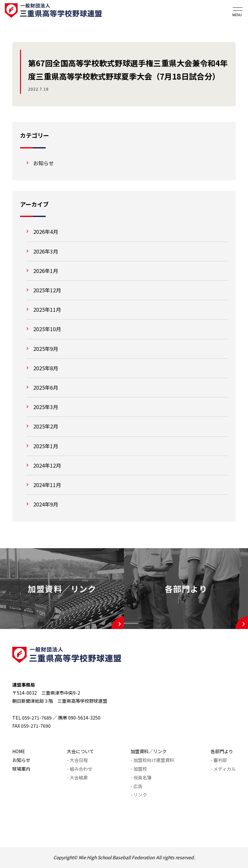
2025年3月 (46, 407)
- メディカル (223, 769)
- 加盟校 (139, 769)
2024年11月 (47, 485)
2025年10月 (47, 329)
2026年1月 (46, 271)
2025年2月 (46, 426)
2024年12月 (47, 465)
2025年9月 (46, 349)
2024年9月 (46, 504)
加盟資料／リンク (149, 751)
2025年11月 (47, 309)
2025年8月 (46, 368)
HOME (19, 751)
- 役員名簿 (141, 777)
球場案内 (21, 769)
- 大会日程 (77, 760)
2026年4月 (46, 232)
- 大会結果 (77, 777)
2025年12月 (47, 290)
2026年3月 (46, 251)
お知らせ (44, 163)
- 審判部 (219, 760)
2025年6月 (46, 387)
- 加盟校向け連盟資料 (152, 760)
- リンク (139, 795)
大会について (80, 751)
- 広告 (136, 786)
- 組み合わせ (80, 769)
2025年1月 (46, 446)
